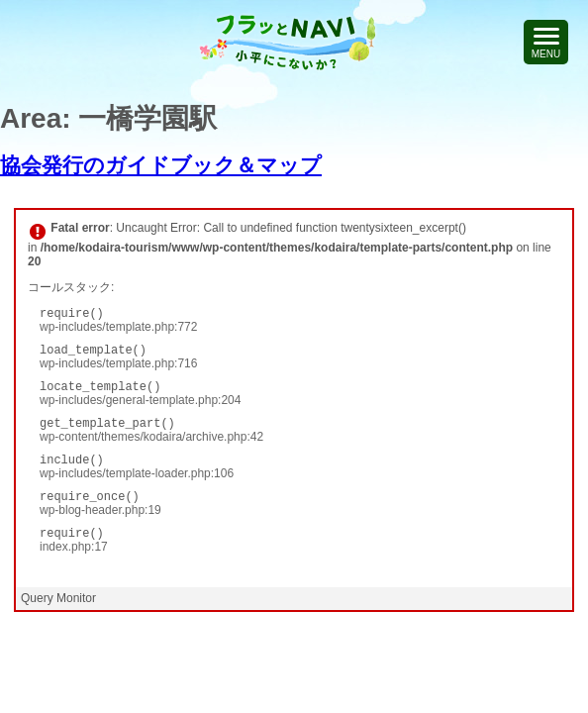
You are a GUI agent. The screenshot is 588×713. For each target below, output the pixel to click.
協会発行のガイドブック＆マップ (161, 165)
